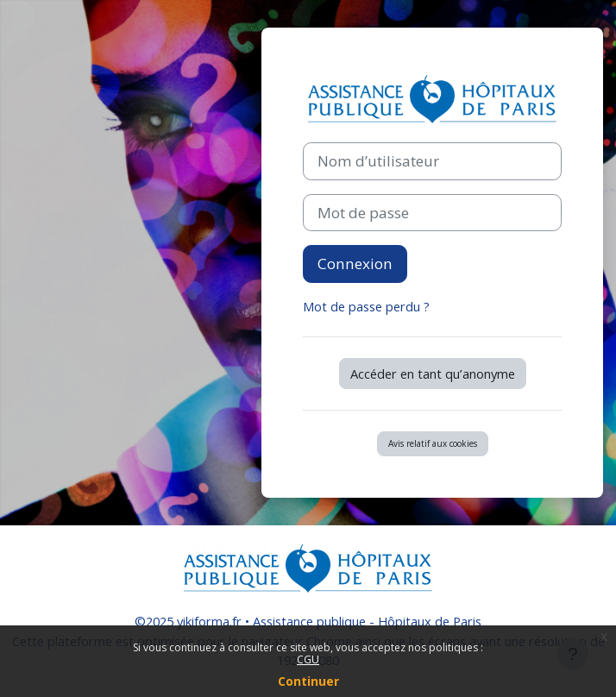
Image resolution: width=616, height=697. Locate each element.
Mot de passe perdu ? (366, 306)
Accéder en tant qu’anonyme (433, 374)
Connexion (355, 264)
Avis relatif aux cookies (433, 443)
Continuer (308, 681)
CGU (308, 659)
